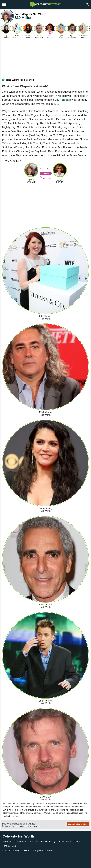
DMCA (77, 842)
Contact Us (21, 842)
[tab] (46, 81)
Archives (34, 842)
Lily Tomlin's (63, 100)
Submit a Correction (78, 824)
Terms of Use (9, 846)
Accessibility (65, 842)
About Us (7, 842)
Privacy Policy (48, 842)
